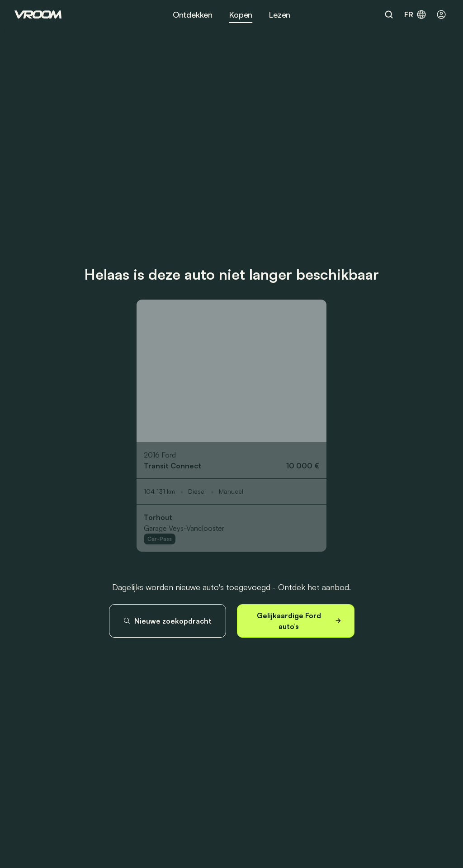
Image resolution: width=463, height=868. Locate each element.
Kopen (241, 14)
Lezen (279, 14)
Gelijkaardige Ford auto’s (300, 621)
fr (416, 14)
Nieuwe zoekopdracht (167, 621)
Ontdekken (193, 14)
